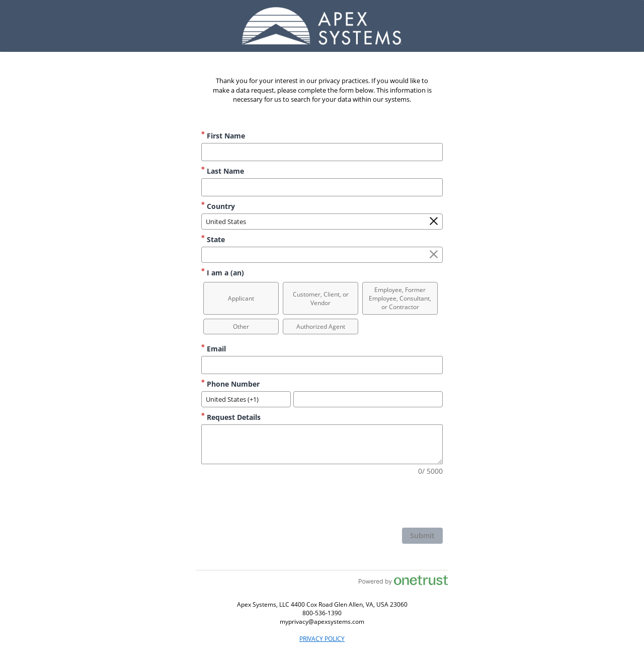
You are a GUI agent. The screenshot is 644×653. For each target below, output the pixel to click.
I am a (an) (223, 273)
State (213, 239)
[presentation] (366, 503)
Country (218, 206)
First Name (223, 136)
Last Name (223, 171)
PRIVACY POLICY (322, 639)
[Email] (322, 365)
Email (214, 349)
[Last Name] (322, 187)
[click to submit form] (422, 536)
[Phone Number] (368, 399)
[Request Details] (322, 444)
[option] (241, 298)
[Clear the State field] (434, 255)
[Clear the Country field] (434, 222)
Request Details (231, 417)
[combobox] (322, 222)
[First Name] (322, 152)
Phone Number (230, 384)
